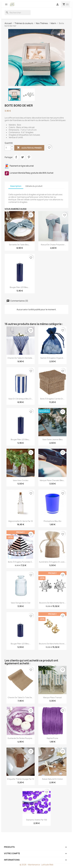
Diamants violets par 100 (37, 820)
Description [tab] (16, 186)
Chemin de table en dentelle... (21, 358)
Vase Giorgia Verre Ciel (21, 603)
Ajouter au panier (29, 148)
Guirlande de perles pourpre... (21, 738)
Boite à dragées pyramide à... (21, 562)
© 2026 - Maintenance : (30, 865)
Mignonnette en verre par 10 (21, 521)
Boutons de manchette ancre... (52, 644)
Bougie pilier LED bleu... (20, 287)
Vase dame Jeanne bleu (52, 439)
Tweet (22, 157)
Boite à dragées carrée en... (52, 399)
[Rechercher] (18, 13)
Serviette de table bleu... (20, 245)
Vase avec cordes (21, 480)
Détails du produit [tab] (34, 186)
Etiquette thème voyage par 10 (21, 779)
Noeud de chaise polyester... (53, 245)
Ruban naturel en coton (52, 779)
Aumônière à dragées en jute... (52, 562)
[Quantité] (8, 148)
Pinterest (29, 157)
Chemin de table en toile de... (21, 697)
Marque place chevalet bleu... (52, 480)
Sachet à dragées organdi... (52, 358)
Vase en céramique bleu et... (21, 399)
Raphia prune (52, 738)
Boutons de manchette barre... (52, 603)
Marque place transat (52, 697)
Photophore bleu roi (52, 521)
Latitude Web (47, 865)
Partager (16, 157)
